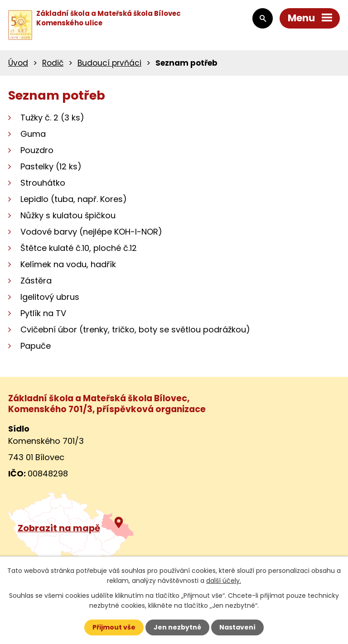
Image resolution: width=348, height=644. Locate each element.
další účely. (224, 581)
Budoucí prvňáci (109, 63)
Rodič (53, 63)
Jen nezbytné (177, 627)
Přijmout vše (114, 627)
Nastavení (237, 627)
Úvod (18, 63)
